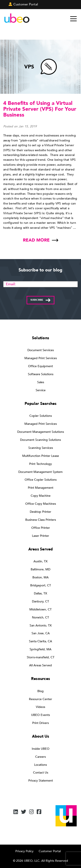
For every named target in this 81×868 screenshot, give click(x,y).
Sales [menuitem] (41, 382)
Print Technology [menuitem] (40, 464)
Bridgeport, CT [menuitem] (41, 585)
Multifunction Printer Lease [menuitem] (41, 456)
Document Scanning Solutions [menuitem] (40, 440)
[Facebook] (39, 812)
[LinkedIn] (16, 812)
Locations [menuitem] (40, 765)
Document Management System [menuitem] (40, 472)
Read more (36, 240)
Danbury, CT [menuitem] (40, 601)
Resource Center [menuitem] (40, 699)
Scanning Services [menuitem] (41, 448)
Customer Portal (50, 851)
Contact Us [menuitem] (41, 773)
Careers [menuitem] (40, 757)
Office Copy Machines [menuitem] (41, 504)
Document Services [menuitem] (41, 350)
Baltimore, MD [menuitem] (40, 569)
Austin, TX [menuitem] (40, 561)
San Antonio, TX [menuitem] (41, 625)
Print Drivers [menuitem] (40, 723)
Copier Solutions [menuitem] (41, 416)
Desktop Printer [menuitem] (40, 512)
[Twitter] (24, 812)
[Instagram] (31, 812)
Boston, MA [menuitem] (40, 577)
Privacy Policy (24, 851)
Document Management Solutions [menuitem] (41, 432)
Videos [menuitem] (40, 707)
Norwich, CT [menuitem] (40, 617)
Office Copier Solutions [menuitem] (41, 480)
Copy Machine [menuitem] (41, 496)
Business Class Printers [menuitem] (41, 520)
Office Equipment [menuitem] (40, 366)
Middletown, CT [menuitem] (40, 609)
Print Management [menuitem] (41, 488)
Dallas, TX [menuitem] (40, 593)
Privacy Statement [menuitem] (41, 781)
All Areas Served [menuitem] (40, 665)
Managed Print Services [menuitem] (41, 358)
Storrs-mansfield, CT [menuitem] (41, 657)
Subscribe (37, 300)
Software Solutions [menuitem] (41, 374)
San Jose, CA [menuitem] (41, 633)
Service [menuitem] (41, 390)
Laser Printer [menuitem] (40, 536)
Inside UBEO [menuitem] (41, 749)
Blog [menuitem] (40, 691)
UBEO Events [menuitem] (40, 715)
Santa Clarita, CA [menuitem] (40, 641)
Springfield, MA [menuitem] (40, 649)
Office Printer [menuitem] (41, 528)
